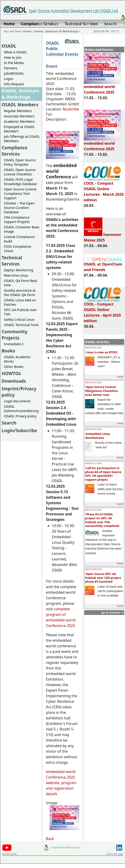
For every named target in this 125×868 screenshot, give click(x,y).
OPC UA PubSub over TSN (20, 312)
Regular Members (18, 111)
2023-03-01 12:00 (93, 429)
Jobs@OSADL (14, 73)
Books (8, 351)
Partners (11, 68)
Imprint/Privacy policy (72, 24)
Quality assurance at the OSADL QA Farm (20, 293)
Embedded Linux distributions (98, 436)
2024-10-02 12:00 (93, 348)
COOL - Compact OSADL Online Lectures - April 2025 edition (103, 310)
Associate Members (19, 116)
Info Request (14, 84)
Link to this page (115, 854)
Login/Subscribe (109, 24)
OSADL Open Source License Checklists (20, 172)
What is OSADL (15, 52)
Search (9, 423)
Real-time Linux (16, 275)
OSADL (9, 46)
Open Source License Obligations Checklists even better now (101, 391)
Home (44, 24)
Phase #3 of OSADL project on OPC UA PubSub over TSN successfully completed (102, 520)
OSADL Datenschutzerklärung (21, 409)
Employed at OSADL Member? (19, 129)
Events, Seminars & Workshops (56, 31)
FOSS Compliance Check (18, 249)
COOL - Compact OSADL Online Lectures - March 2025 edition (104, 189)
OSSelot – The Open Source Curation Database (19, 208)
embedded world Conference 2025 (102, 87)
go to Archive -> (112, 613)
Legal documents (17, 401)
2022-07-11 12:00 (93, 463)
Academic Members (19, 121)
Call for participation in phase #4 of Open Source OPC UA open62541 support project (103, 474)
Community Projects (15, 335)
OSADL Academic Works (17, 359)
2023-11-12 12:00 (93, 382)
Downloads (14, 381)
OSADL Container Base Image (22, 229)
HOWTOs (11, 373)
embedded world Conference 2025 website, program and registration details (61, 783)
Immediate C (14, 344)
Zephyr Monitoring (19, 270)
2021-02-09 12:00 (93, 569)
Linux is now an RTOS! (101, 352)
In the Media (14, 63)
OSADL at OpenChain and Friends (103, 265)
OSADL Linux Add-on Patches (20, 302)
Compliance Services (15, 151)
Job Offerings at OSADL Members (22, 139)
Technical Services (12, 261)
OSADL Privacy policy (20, 416)
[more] (120, 377)
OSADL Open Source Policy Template (20, 162)
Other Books (14, 367)
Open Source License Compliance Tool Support (20, 194)
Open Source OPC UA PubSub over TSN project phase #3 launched (103, 578)
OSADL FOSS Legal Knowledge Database (20, 182)
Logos (9, 79)
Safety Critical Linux (19, 319)
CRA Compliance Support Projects (17, 220)
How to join (13, 57)
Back (50, 839)
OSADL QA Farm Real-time (21, 283)
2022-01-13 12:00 (93, 510)
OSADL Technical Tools (21, 325)
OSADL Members (20, 105)
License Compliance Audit (19, 239)
